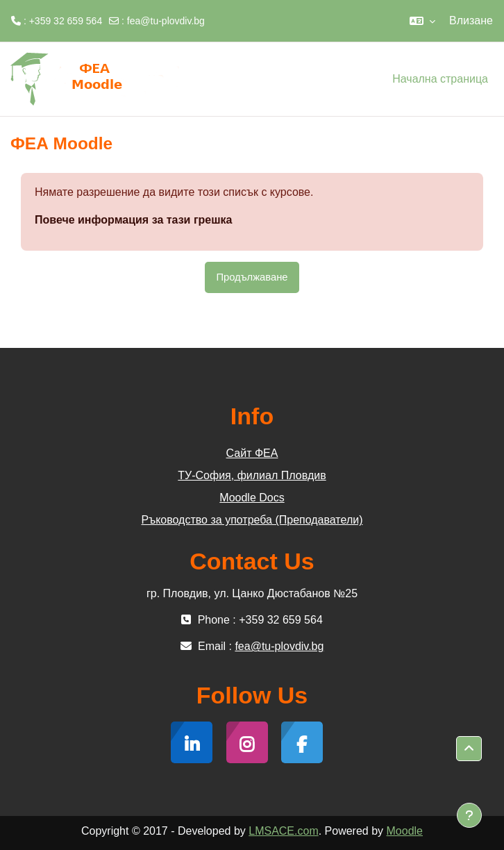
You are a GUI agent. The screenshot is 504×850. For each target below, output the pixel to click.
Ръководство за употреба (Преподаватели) (252, 520)
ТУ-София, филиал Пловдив (252, 475)
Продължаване (252, 277)
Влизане (471, 20)
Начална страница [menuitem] (440, 79)
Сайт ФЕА (252, 453)
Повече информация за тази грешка (133, 220)
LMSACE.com (283, 831)
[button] (422, 21)
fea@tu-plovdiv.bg (166, 21)
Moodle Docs (252, 498)
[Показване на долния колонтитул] (469, 815)
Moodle (405, 831)
